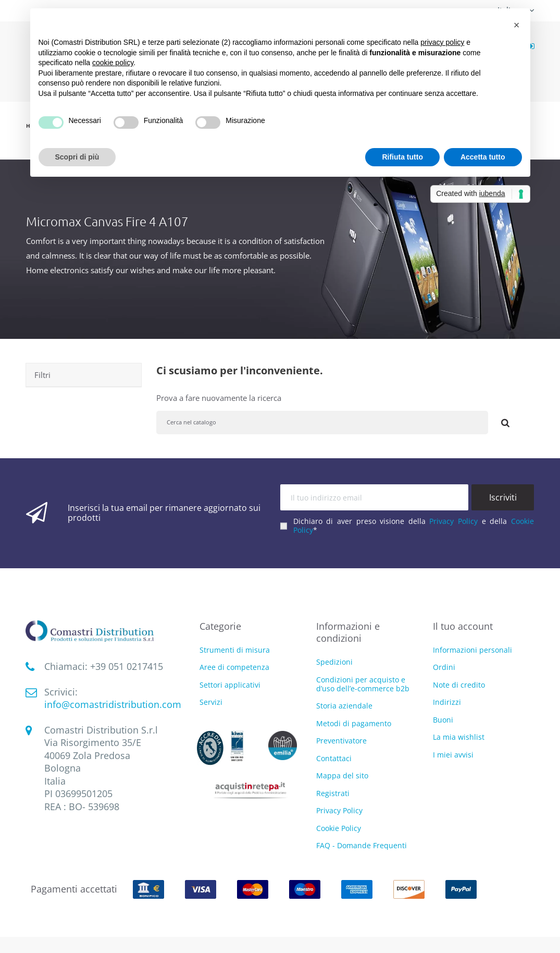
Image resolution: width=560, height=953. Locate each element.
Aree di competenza (234, 668)
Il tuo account (463, 626)
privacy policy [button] (442, 42)
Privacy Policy (453, 521)
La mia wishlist (459, 737)
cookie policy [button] (113, 63)
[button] (517, 25)
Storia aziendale (344, 706)
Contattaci (334, 758)
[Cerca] (322, 423)
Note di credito (459, 685)
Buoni (443, 720)
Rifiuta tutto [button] (402, 157)
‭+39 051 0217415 (127, 666)
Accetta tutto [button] (483, 157)
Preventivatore (341, 741)
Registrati (333, 793)
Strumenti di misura (235, 650)
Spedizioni (334, 662)
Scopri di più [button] (77, 157)
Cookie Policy (339, 828)
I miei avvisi (453, 755)
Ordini (444, 667)
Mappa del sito (342, 775)
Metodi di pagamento (354, 723)
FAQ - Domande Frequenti (362, 845)
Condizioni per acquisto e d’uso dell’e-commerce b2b (363, 684)
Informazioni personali (472, 650)
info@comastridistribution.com (113, 704)
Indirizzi (447, 702)
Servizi (211, 702)
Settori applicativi (230, 685)
